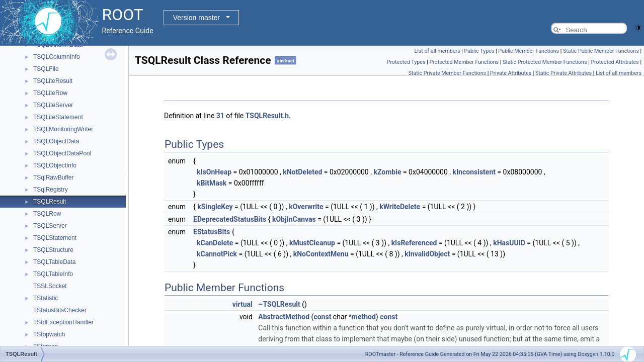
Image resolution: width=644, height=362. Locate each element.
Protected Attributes (615, 62)
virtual (243, 304)
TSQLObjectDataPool (62, 153)
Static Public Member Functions (601, 51)
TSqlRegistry (51, 190)
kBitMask (212, 183)
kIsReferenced (414, 243)
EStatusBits (212, 232)
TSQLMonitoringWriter (63, 129)
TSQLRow (47, 214)
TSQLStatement (55, 238)
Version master (196, 18)
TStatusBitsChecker (60, 310)
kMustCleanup (312, 243)
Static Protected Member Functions (545, 62)
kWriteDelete (400, 207)
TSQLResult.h (267, 116)
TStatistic (46, 298)
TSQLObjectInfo (55, 165)
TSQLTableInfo (53, 274)
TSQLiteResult (53, 81)
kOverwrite (306, 207)
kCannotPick (217, 254)
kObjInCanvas (294, 219)
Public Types (479, 51)
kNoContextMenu (321, 254)
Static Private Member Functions (447, 73)
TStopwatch (49, 334)
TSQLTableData (55, 262)
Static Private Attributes (563, 73)
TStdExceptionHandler (63, 322)
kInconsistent (474, 172)
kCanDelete (215, 243)
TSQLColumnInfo (57, 57)
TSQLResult (50, 202)
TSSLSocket (50, 286)
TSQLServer (50, 226)
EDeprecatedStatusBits (230, 219)
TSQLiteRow (50, 93)
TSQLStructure (53, 250)
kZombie (387, 172)
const (322, 317)
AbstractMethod (284, 317)
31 (220, 116)
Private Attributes (511, 73)
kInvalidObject (427, 254)
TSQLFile (46, 69)
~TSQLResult (279, 304)
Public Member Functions (529, 51)
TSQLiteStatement (58, 117)
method (364, 317)
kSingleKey (215, 207)
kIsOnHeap (214, 172)
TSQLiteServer (53, 105)
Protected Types (406, 62)
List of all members (437, 51)
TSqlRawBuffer (53, 177)
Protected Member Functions (464, 62)
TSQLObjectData (56, 141)
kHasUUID (509, 243)
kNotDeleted (302, 172)
